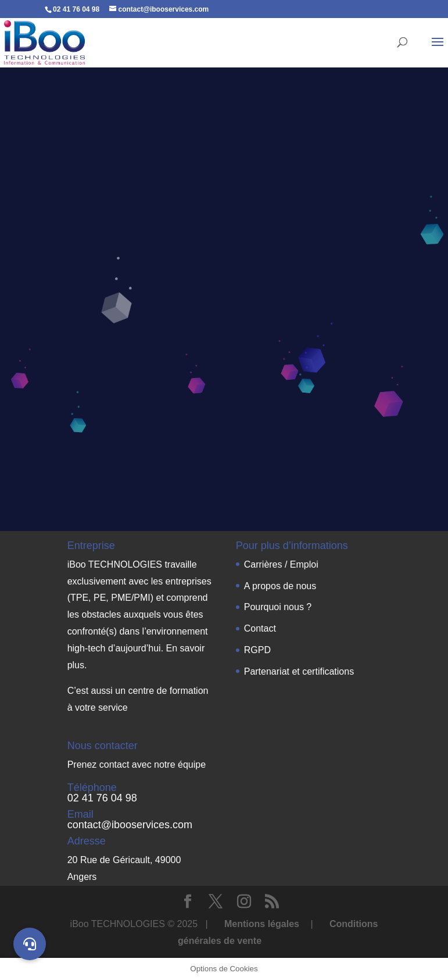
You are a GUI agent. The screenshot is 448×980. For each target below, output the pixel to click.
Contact (260, 628)
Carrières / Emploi (281, 564)
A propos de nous (280, 586)
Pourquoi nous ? (278, 607)
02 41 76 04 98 (102, 798)
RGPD (257, 650)
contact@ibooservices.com (130, 825)
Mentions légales (263, 924)
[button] (30, 944)
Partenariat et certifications (299, 671)
